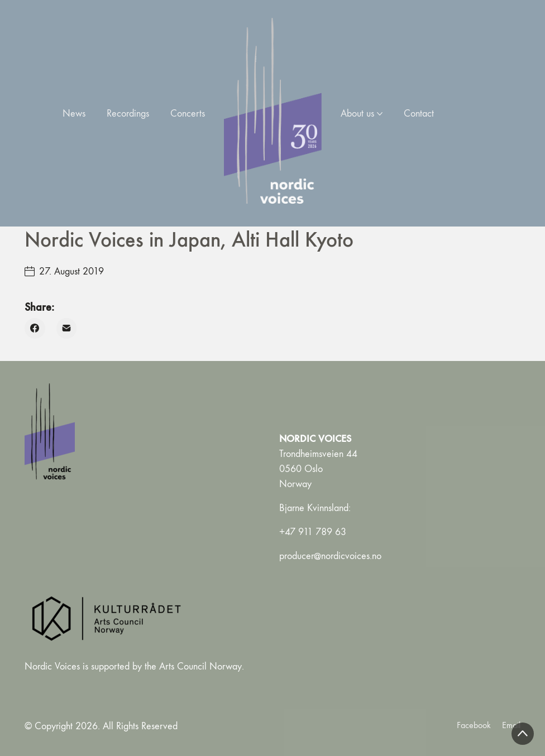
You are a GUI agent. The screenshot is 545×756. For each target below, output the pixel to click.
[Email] (67, 328)
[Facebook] (35, 328)
